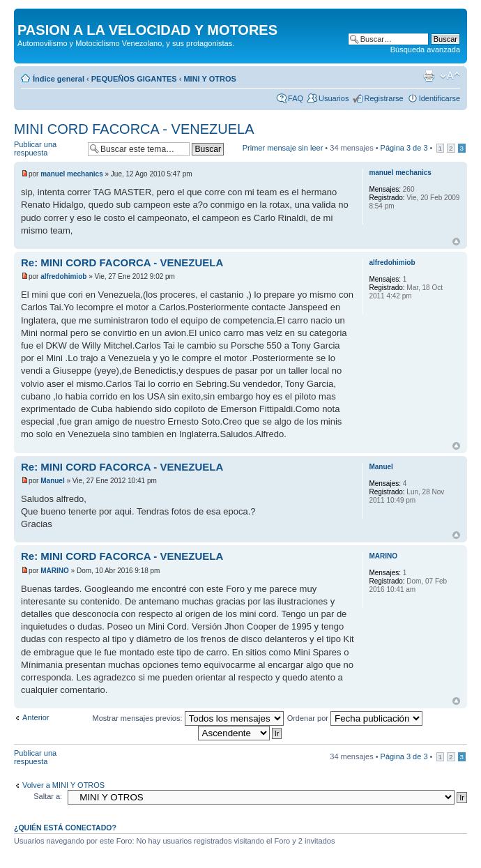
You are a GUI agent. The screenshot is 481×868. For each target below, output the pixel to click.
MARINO (55, 571)
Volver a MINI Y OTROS (63, 785)
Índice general (59, 79)
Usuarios (334, 98)
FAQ (296, 98)
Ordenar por (355, 718)
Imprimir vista (429, 76)
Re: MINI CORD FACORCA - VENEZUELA (122, 262)
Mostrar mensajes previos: (188, 718)
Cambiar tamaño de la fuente (450, 76)
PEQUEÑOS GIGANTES (134, 79)
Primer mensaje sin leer (283, 148)
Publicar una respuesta (47, 149)
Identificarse (440, 98)
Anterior (36, 717)
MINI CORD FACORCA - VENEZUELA (134, 129)
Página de (404, 148)
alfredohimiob (63, 276)
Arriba (456, 242)
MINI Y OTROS (209, 79)
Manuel (52, 481)
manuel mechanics (71, 174)
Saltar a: (48, 796)
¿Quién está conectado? (65, 828)
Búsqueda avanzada (425, 50)
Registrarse (383, 98)
